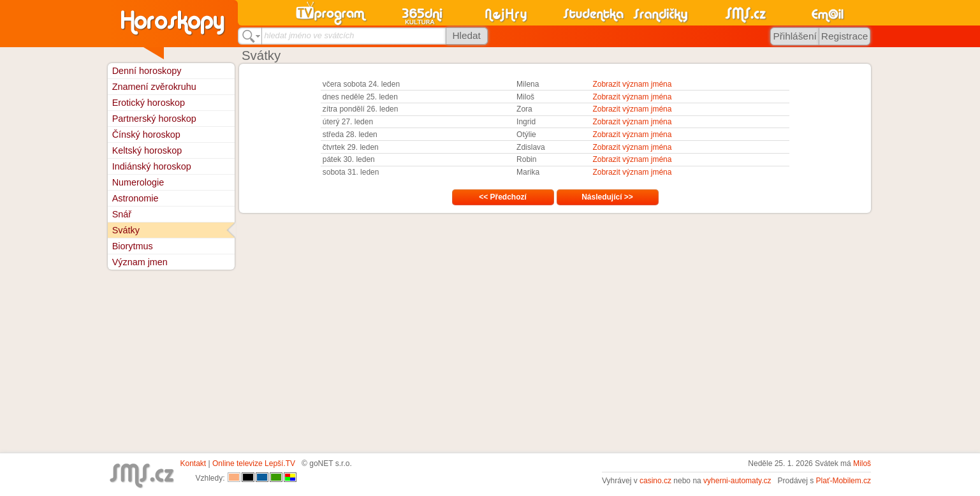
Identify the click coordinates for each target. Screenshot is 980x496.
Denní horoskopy (147, 71)
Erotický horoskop (149, 103)
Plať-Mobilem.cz (844, 481)
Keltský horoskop (147, 150)
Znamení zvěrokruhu (154, 87)
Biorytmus (133, 246)
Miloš (862, 463)
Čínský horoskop (146, 135)
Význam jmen (140, 262)
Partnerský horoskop (154, 119)
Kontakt (194, 463)
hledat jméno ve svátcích (309, 35)
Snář (122, 214)
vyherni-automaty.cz (737, 481)
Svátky (126, 230)
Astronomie (135, 198)
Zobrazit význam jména (632, 84)
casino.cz (655, 481)
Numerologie (138, 182)
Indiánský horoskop (152, 166)
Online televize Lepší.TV (254, 463)
